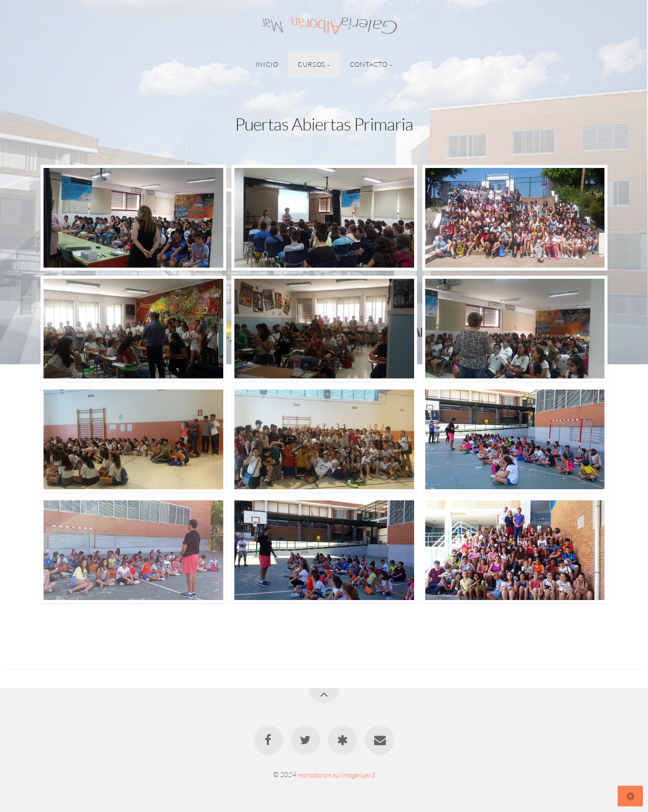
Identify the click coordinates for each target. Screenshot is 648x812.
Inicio (267, 64)
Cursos (312, 64)
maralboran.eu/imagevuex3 (336, 774)
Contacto (369, 64)
